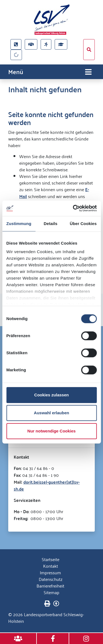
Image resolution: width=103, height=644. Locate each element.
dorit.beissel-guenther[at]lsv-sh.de (47, 485)
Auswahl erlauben (51, 413)
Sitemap (51, 592)
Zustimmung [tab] (19, 224)
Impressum (50, 572)
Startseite (51, 559)
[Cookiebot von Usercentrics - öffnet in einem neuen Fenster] (73, 208)
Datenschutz (51, 579)
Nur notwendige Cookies (52, 431)
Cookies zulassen (52, 395)
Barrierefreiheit (50, 586)
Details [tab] (51, 224)
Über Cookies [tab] (83, 224)
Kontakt (51, 566)
